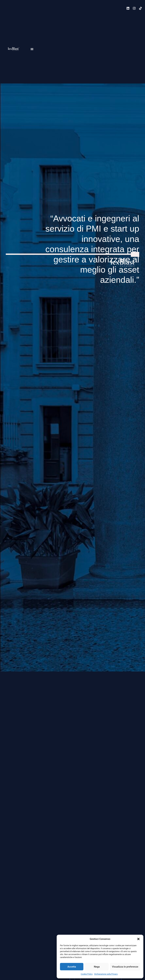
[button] (138, 939)
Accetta (72, 967)
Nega (97, 967)
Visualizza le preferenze (125, 967)
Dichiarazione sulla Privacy (106, 974)
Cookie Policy (87, 974)
